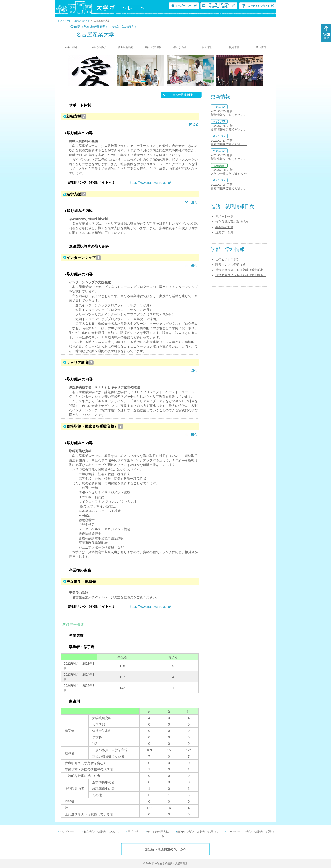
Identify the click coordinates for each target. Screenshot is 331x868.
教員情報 (234, 47)
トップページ (64, 21)
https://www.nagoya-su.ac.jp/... (152, 183)
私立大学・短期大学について (102, 832)
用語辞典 (133, 832)
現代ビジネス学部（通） (232, 265)
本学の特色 (71, 47)
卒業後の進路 (224, 227)
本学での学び (98, 47)
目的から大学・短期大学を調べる (198, 832)
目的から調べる (82, 21)
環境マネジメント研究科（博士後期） (241, 275)
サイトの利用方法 (158, 832)
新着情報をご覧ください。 (229, 115)
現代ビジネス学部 (227, 259)
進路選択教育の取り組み (232, 222)
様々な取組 (180, 47)
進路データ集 (224, 232)
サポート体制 (224, 216)
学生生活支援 (125, 47)
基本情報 (261, 47)
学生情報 (207, 47)
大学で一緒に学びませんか (229, 174)
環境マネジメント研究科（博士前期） (241, 270)
